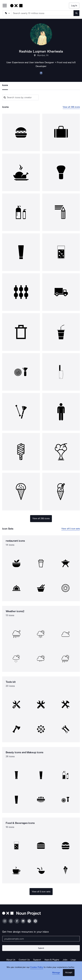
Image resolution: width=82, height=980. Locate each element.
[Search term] (43, 13)
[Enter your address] (41, 939)
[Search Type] (7, 13)
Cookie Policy (37, 967)
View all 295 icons (71, 107)
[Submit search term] (76, 13)
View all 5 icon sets (71, 529)
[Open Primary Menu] (5, 6)
